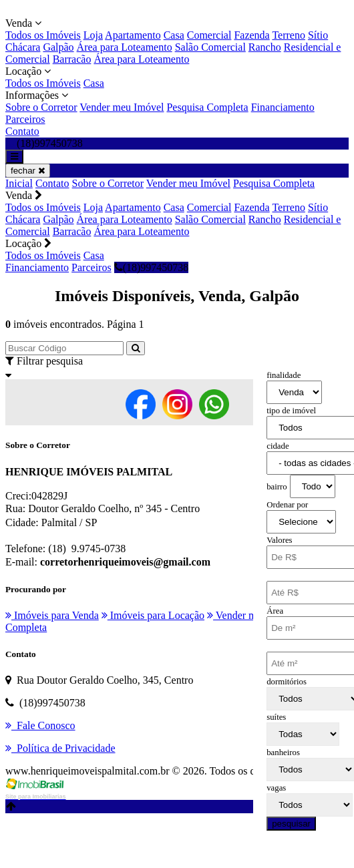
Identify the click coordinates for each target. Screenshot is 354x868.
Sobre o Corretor (41, 107)
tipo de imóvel (291, 411)
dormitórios (287, 682)
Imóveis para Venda (52, 615)
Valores (279, 540)
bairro (277, 487)
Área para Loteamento (125, 47)
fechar (28, 171)
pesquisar (291, 824)
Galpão (58, 47)
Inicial (19, 183)
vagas (276, 788)
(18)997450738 (152, 267)
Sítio (318, 35)
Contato (22, 131)
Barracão (72, 59)
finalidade (284, 375)
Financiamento (283, 107)
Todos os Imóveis (43, 35)
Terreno (289, 35)
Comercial (209, 35)
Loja (93, 35)
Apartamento (133, 35)
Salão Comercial (210, 47)
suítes (276, 717)
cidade (278, 446)
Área (275, 611)
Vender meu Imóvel (122, 107)
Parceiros (25, 119)
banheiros (283, 752)
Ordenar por (287, 505)
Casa (174, 35)
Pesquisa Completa (207, 107)
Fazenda (251, 35)
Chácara (23, 47)
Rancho (265, 47)
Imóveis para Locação (153, 615)
